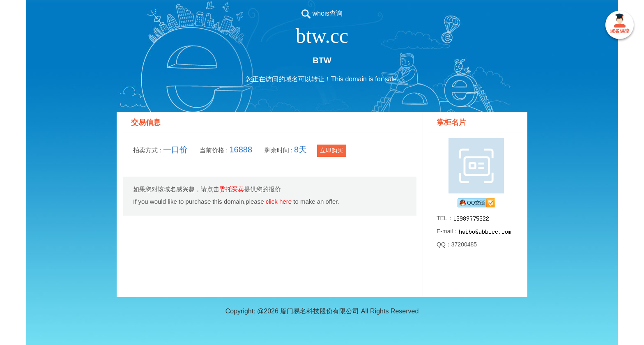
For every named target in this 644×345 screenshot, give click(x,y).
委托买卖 (232, 189)
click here (279, 201)
